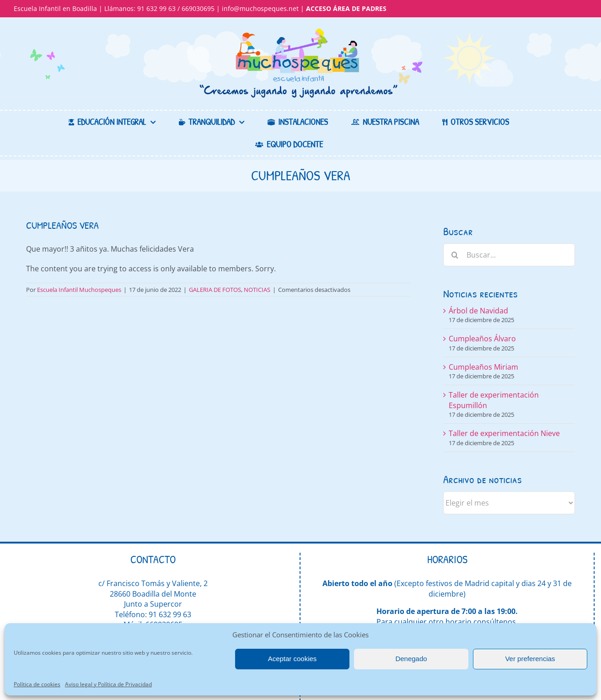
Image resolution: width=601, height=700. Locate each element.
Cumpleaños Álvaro (482, 339)
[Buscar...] (509, 255)
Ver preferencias (530, 659)
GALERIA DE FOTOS (215, 290)
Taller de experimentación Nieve (504, 433)
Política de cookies (37, 684)
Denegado (411, 659)
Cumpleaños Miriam (483, 367)
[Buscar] (455, 255)
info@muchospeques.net (260, 8)
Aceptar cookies (292, 659)
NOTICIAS (257, 290)
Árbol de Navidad (478, 311)
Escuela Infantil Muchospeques (79, 290)
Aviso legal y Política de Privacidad (108, 684)
